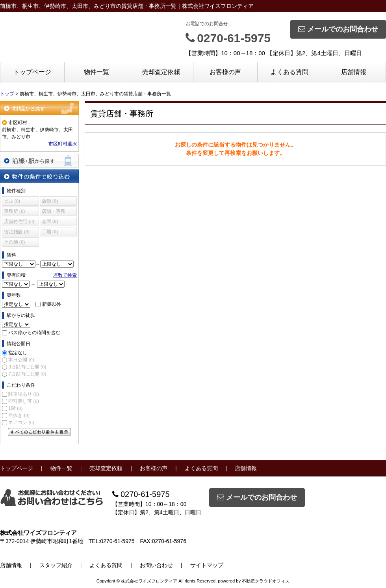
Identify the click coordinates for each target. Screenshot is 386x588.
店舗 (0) (50, 201)
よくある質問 (289, 72)
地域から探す (39, 108)
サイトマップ (207, 565)
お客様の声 (225, 72)
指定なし (18, 353)
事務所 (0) (14, 211)
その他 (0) (14, 242)
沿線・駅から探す (39, 161)
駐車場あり (23, 394)
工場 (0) (50, 232)
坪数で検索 (65, 275)
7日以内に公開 (27, 374)
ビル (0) (12, 201)
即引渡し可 (23, 401)
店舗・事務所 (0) (54, 212)
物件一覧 (96, 72)
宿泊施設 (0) (17, 232)
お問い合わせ (156, 565)
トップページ (32, 72)
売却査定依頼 (161, 72)
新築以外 (52, 304)
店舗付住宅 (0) (19, 221)
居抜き (19, 415)
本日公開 (21, 360)
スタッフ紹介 (56, 565)
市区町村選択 (63, 144)
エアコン (21, 422)
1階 (15, 408)
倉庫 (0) (50, 221)
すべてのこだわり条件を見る (39, 432)
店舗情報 (354, 72)
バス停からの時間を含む (34, 333)
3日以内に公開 (27, 367)
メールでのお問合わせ (338, 29)
